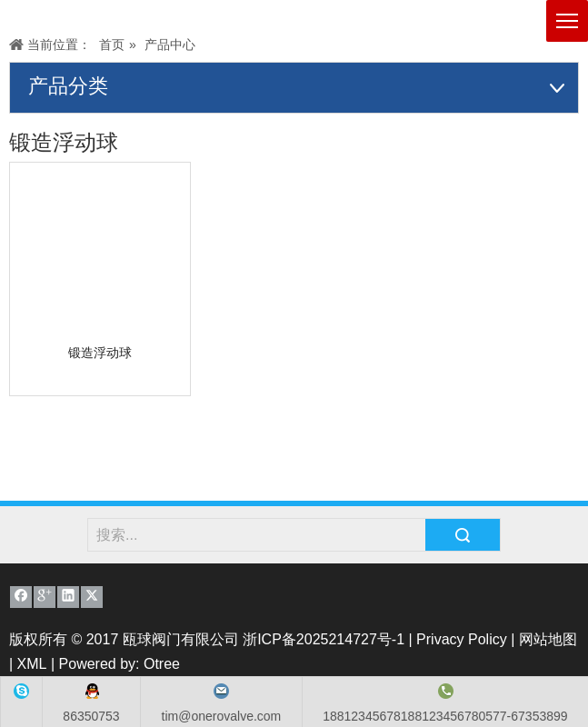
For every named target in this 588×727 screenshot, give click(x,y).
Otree (162, 664)
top (570, 658)
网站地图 (548, 639)
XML (32, 664)
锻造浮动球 (100, 353)
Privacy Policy (462, 639)
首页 (112, 45)
